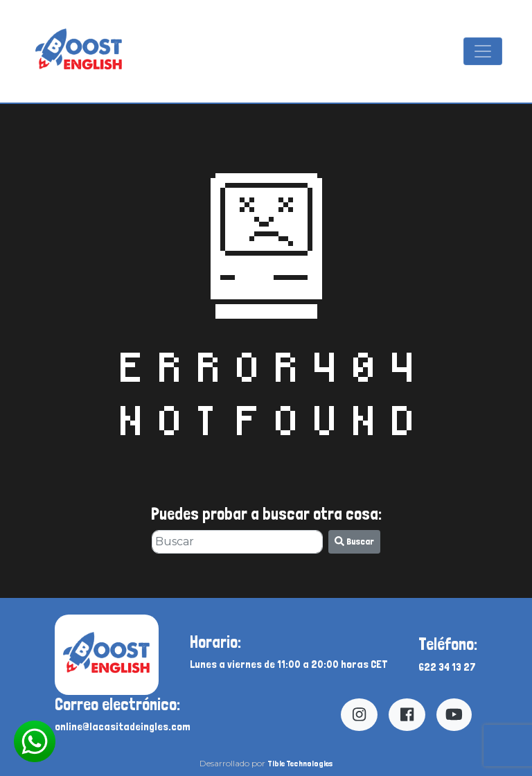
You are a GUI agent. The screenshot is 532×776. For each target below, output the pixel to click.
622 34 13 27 (447, 667)
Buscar (354, 541)
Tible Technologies (300, 764)
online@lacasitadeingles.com (123, 726)
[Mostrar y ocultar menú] (483, 51)
